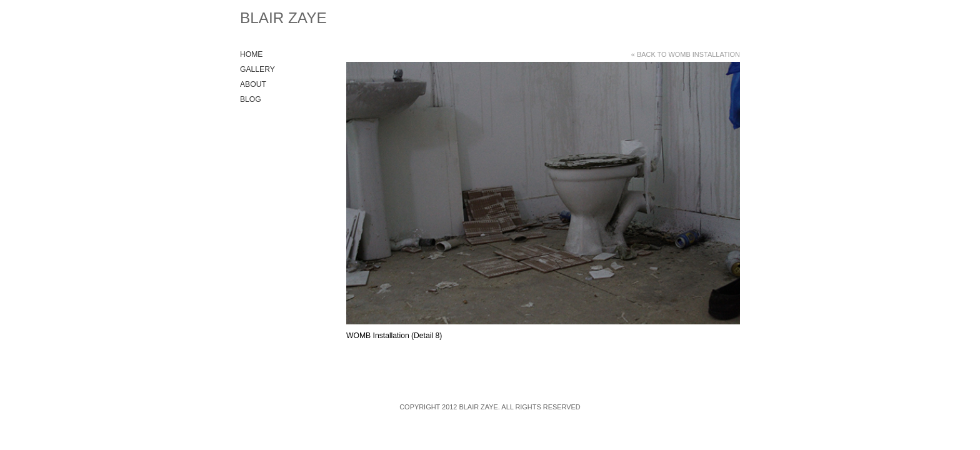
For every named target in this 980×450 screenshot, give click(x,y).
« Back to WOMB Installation (686, 54)
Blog (251, 99)
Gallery (257, 69)
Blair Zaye (283, 18)
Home (251, 54)
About (253, 84)
